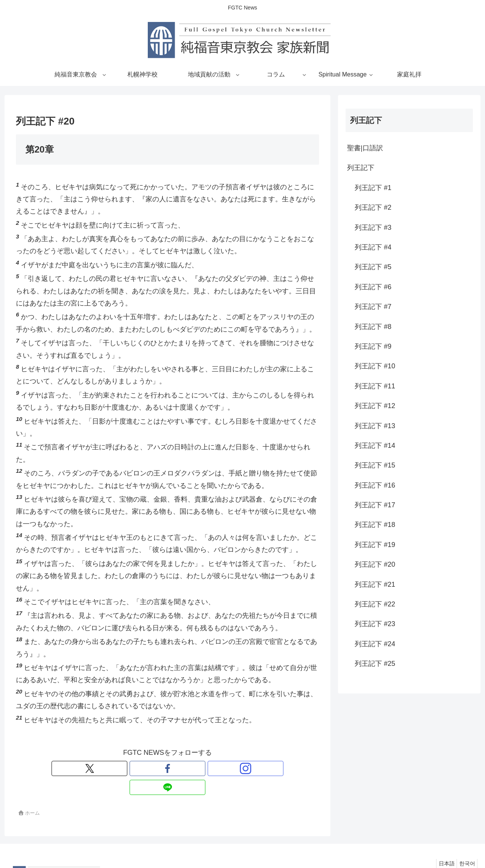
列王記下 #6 (373, 287)
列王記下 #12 (375, 406)
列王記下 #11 (375, 386)
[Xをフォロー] (141, 768)
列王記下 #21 (375, 584)
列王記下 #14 (375, 446)
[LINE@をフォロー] (194, 768)
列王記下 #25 (375, 664)
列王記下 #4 (373, 247)
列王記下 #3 (373, 228)
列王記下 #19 (375, 545)
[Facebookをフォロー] (159, 768)
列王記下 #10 (375, 366)
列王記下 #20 (375, 564)
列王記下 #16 (375, 485)
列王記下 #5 (373, 267)
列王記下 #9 (373, 346)
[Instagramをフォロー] (176, 768)
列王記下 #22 (375, 604)
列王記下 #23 (375, 624)
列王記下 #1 (373, 188)
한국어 (465, 845)
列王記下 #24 (375, 644)
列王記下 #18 (375, 525)
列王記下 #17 (375, 505)
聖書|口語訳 (365, 148)
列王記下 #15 (375, 465)
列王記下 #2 (373, 207)
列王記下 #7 (373, 307)
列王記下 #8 (373, 327)
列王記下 (361, 168)
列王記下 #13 (375, 426)
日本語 (441, 845)
